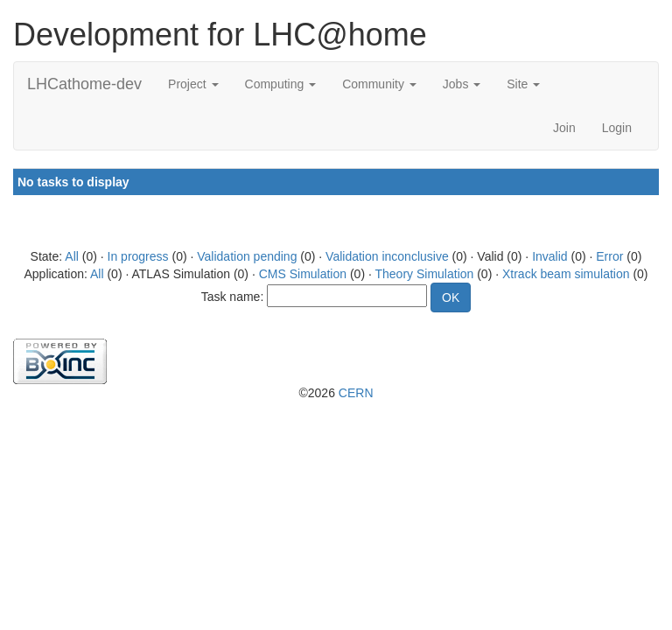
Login (617, 128)
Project (193, 84)
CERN (356, 393)
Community (379, 84)
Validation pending (247, 256)
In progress (138, 256)
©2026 (336, 393)
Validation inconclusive (387, 256)
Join (564, 128)
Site (523, 84)
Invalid (549, 256)
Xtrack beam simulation (566, 274)
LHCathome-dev (84, 84)
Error (609, 256)
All (72, 256)
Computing (281, 84)
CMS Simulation (303, 274)
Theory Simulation (424, 274)
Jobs (462, 84)
